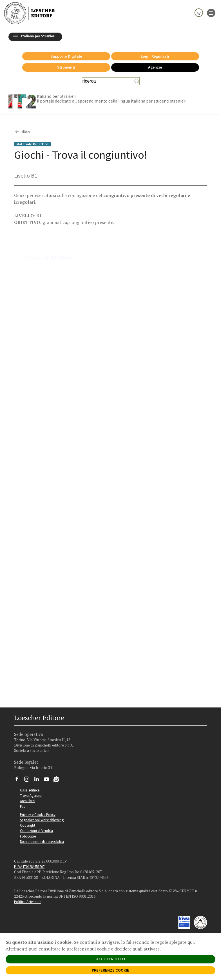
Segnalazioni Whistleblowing (42, 820)
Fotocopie (28, 836)
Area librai (28, 801)
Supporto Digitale (66, 56)
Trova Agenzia (31, 795)
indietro (22, 132)
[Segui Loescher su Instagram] (29, 781)
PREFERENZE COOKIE (110, 970)
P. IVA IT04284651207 (29, 866)
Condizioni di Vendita (36, 831)
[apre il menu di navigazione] (211, 12)
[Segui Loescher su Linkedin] (39, 781)
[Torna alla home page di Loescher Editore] (30, 13)
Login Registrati (155, 56)
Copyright (28, 825)
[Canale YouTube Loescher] (49, 781)
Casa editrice (30, 790)
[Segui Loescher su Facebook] (19, 781)
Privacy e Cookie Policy (38, 815)
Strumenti (66, 67)
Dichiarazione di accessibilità (42, 841)
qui (191, 942)
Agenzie (155, 67)
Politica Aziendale (28, 902)
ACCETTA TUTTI (111, 959)
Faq (23, 806)
